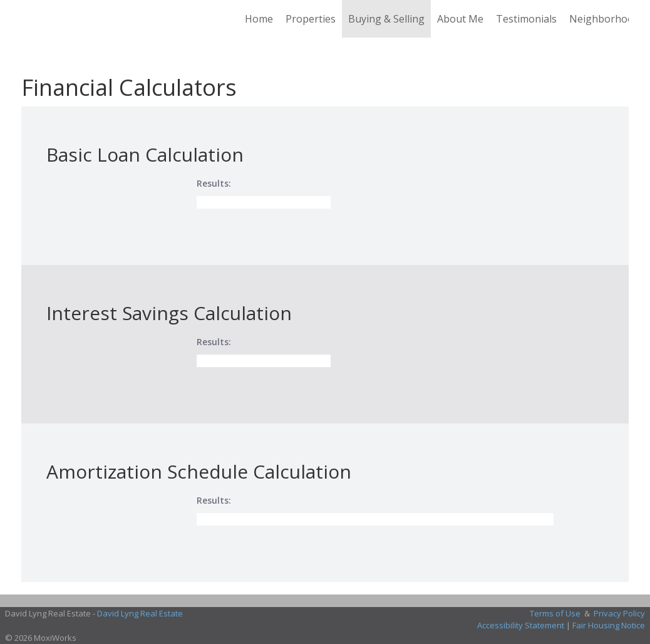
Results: (214, 183)
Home (259, 19)
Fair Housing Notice (609, 625)
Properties (311, 19)
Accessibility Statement (521, 625)
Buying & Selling (386, 19)
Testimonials (526, 19)
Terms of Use (555, 613)
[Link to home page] (28, 19)
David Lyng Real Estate (140, 613)
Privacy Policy (619, 613)
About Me (460, 19)
